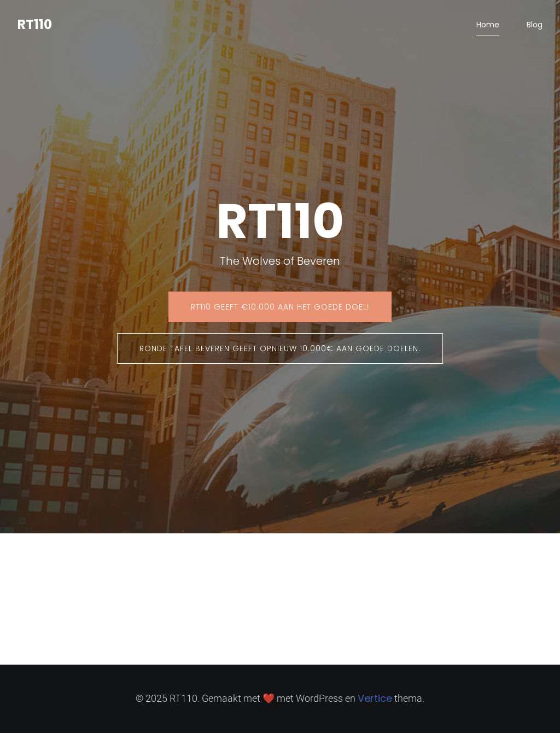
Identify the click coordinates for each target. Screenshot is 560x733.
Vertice (375, 698)
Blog (535, 25)
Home (488, 25)
